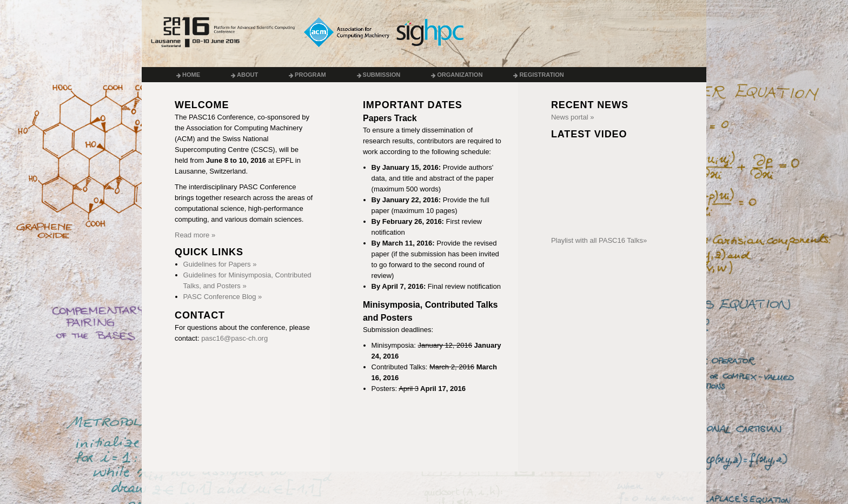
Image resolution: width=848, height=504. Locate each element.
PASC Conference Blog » (223, 297)
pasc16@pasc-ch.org (234, 338)
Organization (457, 75)
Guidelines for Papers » (220, 264)
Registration (538, 75)
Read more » (195, 235)
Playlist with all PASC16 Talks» (599, 240)
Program (307, 75)
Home (188, 75)
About (244, 75)
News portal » (572, 117)
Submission (379, 75)
